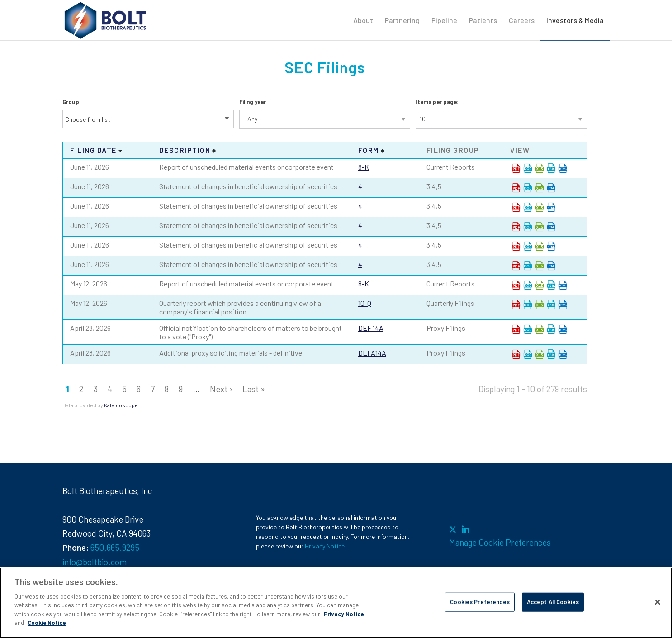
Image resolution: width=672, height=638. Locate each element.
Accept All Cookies (553, 602)
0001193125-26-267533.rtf (528, 207)
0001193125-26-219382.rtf (528, 305)
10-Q (365, 303)
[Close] (658, 602)
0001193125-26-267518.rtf (528, 188)
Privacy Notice (325, 546)
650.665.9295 (115, 547)
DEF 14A (371, 328)
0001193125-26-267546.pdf (516, 227)
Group (71, 102)
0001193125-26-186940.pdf (516, 354)
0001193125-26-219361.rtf (528, 285)
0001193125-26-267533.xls (539, 207)
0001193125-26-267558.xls (539, 246)
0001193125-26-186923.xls (539, 329)
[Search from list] (94, 119)
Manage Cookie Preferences (500, 542)
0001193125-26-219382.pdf (516, 305)
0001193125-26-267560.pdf (516, 266)
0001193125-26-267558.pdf (516, 246)
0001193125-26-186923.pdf (516, 329)
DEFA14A (372, 353)
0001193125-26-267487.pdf (516, 168)
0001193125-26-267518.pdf (516, 188)
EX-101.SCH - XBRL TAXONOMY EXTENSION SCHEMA (551, 168)
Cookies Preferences (480, 602)
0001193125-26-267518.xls (539, 188)
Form (369, 150)
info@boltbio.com (95, 562)
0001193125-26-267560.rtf (528, 266)
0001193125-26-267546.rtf (528, 227)
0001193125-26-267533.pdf (516, 207)
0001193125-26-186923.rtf (528, 329)
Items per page (436, 102)
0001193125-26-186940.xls (539, 354)
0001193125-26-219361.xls (539, 285)
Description (185, 150)
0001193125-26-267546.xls (539, 227)
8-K (364, 167)
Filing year (253, 102)
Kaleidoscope (121, 405)
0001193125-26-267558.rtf (528, 246)
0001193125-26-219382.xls (539, 305)
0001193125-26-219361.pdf (516, 285)
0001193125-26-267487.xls (539, 168)
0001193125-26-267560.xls (539, 266)
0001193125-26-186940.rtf (528, 354)
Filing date (93, 150)
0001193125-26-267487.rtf (528, 168)
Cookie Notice (47, 623)
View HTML (563, 168)
